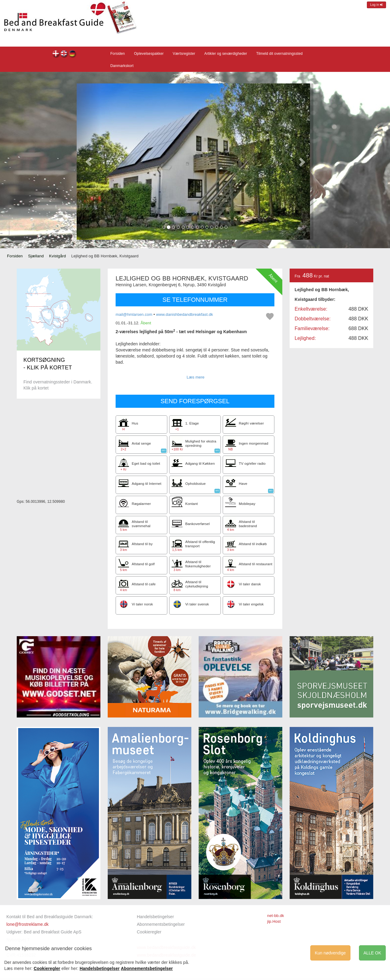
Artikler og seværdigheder (226, 54)
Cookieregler (149, 932)
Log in (376, 5)
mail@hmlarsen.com (134, 314)
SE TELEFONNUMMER (195, 300)
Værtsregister (184, 54)
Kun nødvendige (330, 953)
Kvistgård (57, 256)
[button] (89, 162)
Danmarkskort (122, 66)
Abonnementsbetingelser (161, 924)
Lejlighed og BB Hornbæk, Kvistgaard (56, 54)
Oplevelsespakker (149, 54)
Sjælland (36, 256)
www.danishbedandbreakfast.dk (185, 314)
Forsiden (118, 54)
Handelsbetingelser (155, 917)
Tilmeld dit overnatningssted (279, 54)
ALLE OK (372, 953)
